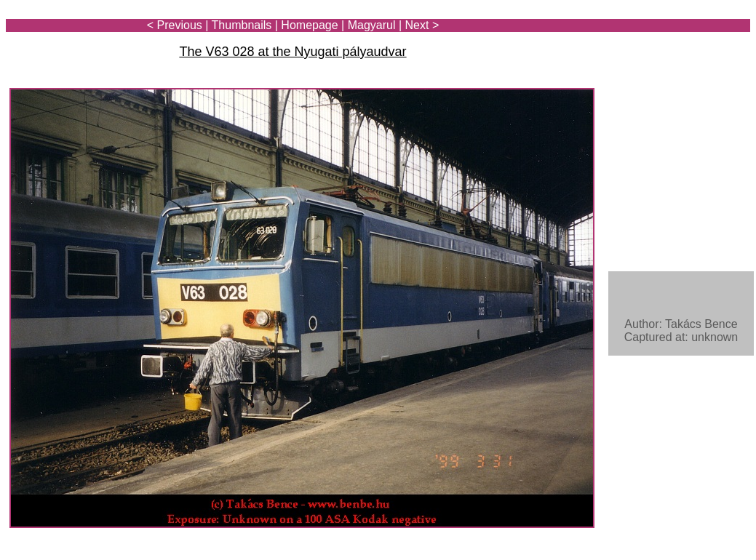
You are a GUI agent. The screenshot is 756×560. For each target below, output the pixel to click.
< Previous (175, 25)
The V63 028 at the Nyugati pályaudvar (293, 52)
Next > (422, 25)
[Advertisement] (665, 52)
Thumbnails (242, 25)
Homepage (309, 25)
